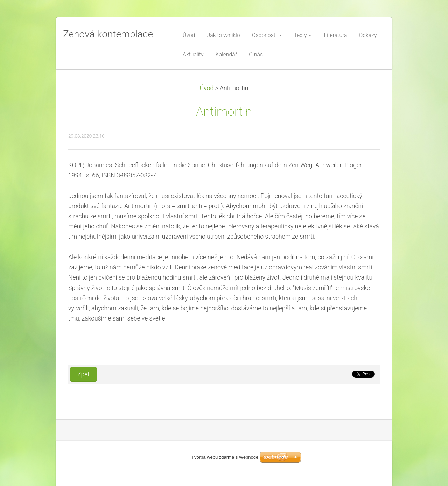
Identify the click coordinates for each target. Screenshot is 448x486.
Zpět (83, 374)
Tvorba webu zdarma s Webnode (225, 457)
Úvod (207, 88)
